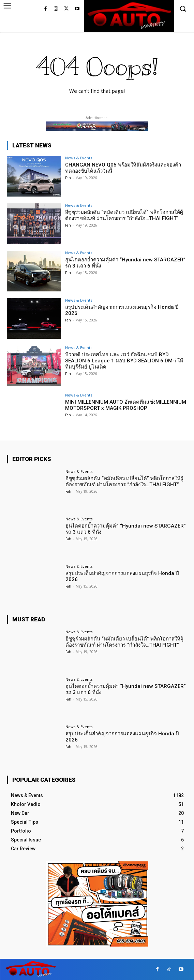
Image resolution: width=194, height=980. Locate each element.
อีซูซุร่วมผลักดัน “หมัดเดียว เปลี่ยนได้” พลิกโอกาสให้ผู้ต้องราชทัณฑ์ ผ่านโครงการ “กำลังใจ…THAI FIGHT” (124, 215)
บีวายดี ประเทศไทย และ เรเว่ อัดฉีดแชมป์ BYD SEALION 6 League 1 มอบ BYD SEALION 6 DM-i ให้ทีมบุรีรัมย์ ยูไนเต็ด (124, 361)
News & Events (79, 158)
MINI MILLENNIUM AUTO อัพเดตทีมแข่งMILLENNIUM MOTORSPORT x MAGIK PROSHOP (126, 405)
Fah (68, 178)
